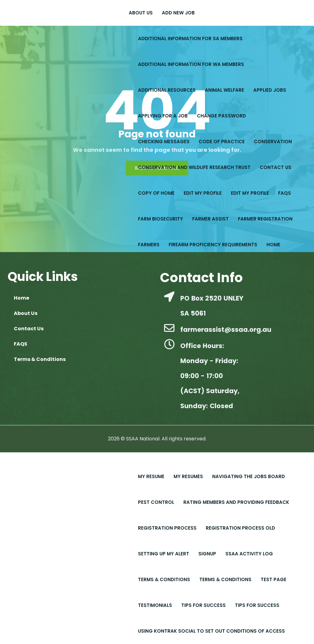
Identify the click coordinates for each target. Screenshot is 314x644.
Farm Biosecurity (161, 219)
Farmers (149, 245)
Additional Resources (167, 90)
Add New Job (178, 13)
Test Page (274, 579)
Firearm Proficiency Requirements (213, 245)
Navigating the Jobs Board (249, 476)
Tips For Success (203, 605)
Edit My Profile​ (203, 193)
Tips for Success (257, 605)
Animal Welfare (224, 90)
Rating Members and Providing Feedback (236, 502)
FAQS (285, 193)
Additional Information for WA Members (191, 64)
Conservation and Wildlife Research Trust (194, 167)
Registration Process (167, 528)
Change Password (221, 116)
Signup (207, 554)
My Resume (151, 476)
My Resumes (188, 476)
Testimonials (155, 605)
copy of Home (156, 193)
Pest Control (156, 502)
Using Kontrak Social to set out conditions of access (211, 631)
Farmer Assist (211, 219)
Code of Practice (222, 142)
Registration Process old (240, 528)
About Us (141, 13)
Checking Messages (164, 142)
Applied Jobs (270, 90)
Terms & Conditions (164, 579)
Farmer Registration (265, 219)
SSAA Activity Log (249, 554)
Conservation (273, 142)
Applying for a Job (163, 116)
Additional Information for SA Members (190, 38)
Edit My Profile (250, 193)
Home (273, 245)
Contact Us (276, 167)
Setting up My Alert (164, 554)
